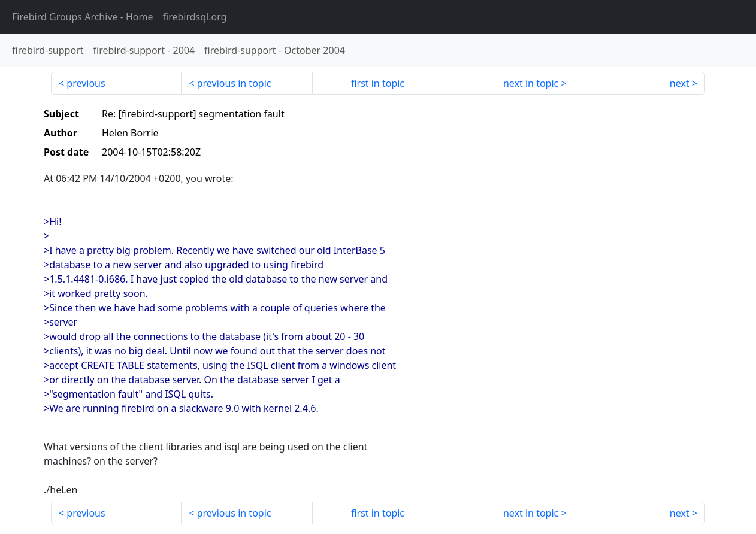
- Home (83, 17)
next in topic (531, 83)
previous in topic (234, 83)
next (680, 83)
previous (86, 83)
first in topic (378, 83)
